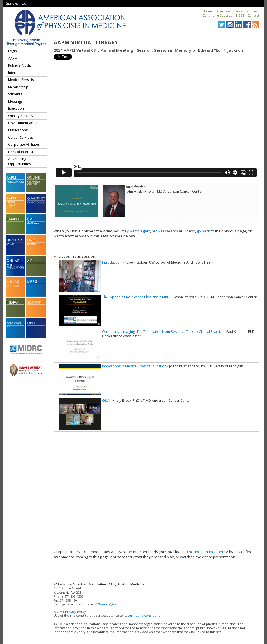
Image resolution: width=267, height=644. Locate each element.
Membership (18, 87)
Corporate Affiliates (24, 144)
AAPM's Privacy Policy (70, 612)
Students (15, 94)
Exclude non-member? (206, 552)
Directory (223, 11)
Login (25, 3)
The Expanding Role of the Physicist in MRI (135, 297)
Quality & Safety (21, 116)
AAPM (13, 58)
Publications (18, 130)
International (18, 73)
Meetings (15, 101)
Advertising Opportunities (19, 161)
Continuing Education (219, 15)
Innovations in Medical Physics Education (134, 366)
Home (207, 11)
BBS (241, 15)
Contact (253, 15)
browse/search (165, 231)
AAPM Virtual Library (86, 42)
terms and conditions (144, 615)
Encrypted (12, 3)
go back (203, 231)
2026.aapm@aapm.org (111, 604)
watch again (140, 231)
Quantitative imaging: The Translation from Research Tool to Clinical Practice (163, 332)
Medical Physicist (22, 80)
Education (16, 108)
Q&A (106, 400)
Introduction (112, 262)
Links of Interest (21, 152)
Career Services (245, 11)
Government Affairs (24, 123)
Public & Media (20, 65)
